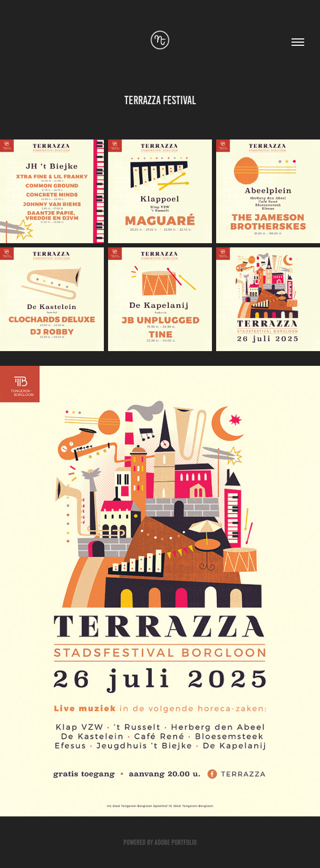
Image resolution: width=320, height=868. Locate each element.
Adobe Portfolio (176, 842)
